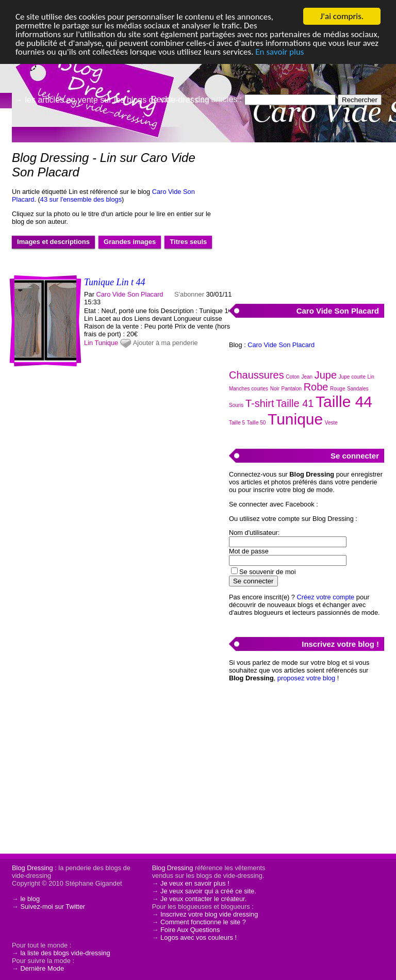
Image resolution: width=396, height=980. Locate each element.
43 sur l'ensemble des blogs (81, 199)
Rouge (337, 389)
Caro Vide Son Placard (130, 294)
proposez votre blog (306, 678)
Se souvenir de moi (268, 572)
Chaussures (257, 375)
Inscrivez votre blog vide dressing (209, 914)
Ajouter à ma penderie (166, 343)
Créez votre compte (326, 597)
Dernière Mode (42, 968)
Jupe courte (352, 377)
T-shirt (260, 403)
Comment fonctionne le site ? (203, 922)
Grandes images (130, 242)
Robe (316, 387)
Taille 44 (344, 402)
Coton (293, 377)
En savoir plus (279, 52)
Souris (236, 405)
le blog (30, 899)
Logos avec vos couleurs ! (199, 937)
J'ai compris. (342, 16)
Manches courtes (249, 389)
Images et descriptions (53, 242)
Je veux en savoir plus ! (195, 883)
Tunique (106, 343)
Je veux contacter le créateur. (203, 899)
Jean (307, 377)
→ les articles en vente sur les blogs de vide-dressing (112, 100)
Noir (275, 389)
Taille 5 (237, 423)
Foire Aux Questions (190, 930)
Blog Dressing (32, 868)
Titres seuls (188, 242)
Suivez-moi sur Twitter (53, 907)
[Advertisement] (306, 217)
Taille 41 (295, 403)
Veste (331, 423)
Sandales (358, 389)
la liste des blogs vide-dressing (65, 953)
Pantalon (292, 389)
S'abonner (189, 294)
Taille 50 (257, 423)
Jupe (326, 375)
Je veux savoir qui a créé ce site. (208, 891)
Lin (88, 343)
